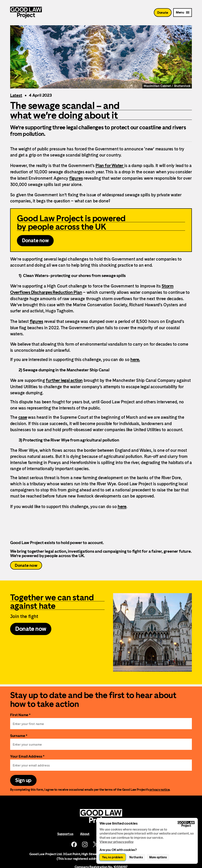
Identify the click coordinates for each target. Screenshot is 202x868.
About (85, 834)
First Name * (20, 715)
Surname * (19, 736)
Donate (163, 13)
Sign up (23, 780)
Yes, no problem (113, 857)
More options (158, 857)
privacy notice (159, 790)
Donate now (26, 565)
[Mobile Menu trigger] (183, 13)
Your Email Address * (27, 756)
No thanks (136, 857)
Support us (65, 834)
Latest (16, 95)
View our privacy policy (117, 842)
